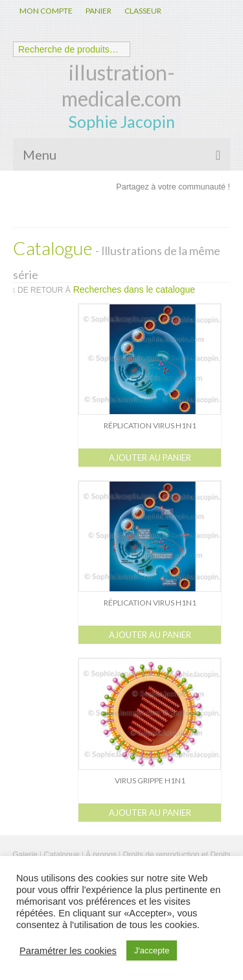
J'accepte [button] (152, 950)
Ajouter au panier (150, 458)
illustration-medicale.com (121, 85)
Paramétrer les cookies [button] (68, 951)
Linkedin (182, 210)
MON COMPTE (46, 11)
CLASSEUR (143, 11)
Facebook (120, 210)
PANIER (98, 11)
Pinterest (214, 210)
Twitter (151, 210)
